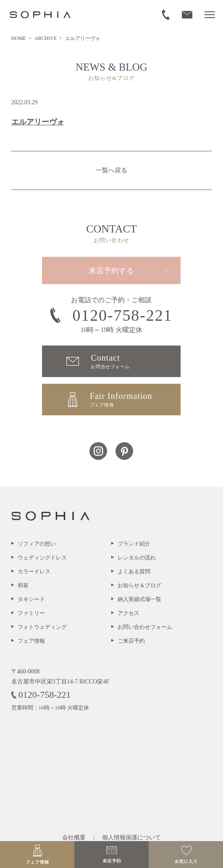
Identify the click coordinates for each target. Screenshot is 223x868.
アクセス (129, 613)
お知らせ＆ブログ (139, 585)
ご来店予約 (131, 641)
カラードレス (34, 571)
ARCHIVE (46, 38)
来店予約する (111, 271)
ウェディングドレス (42, 558)
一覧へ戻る (111, 170)
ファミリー (31, 613)
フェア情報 (31, 641)
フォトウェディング (42, 627)
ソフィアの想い (37, 544)
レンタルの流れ (137, 558)
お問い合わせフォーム (145, 627)
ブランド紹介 (134, 544)
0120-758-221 (111, 315)
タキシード (31, 599)
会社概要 (74, 838)
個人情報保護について (131, 838)
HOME (19, 38)
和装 (23, 585)
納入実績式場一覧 (139, 599)
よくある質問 (134, 571)
